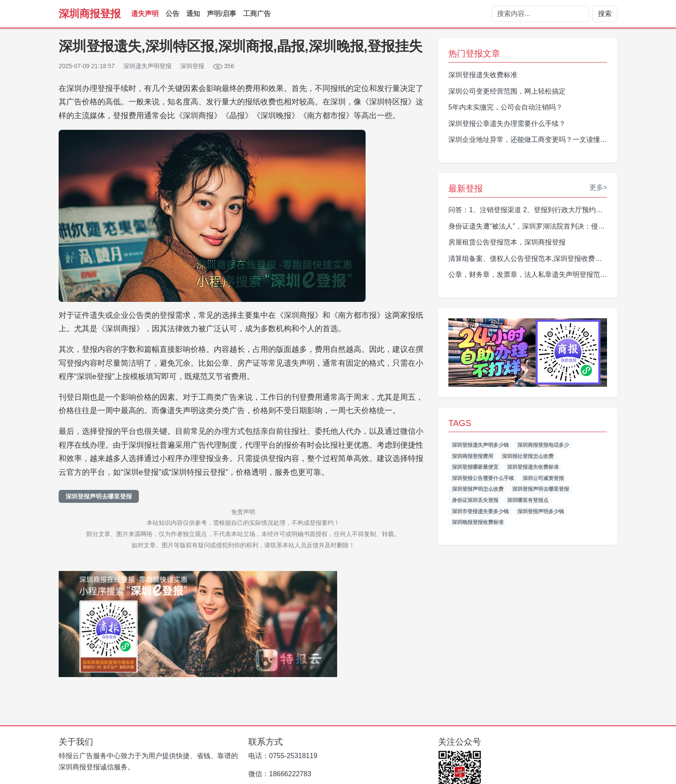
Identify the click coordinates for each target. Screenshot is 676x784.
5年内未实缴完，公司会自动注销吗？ (505, 107)
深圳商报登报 (90, 14)
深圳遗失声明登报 (147, 66)
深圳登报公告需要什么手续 (483, 478)
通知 (193, 14)
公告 (172, 14)
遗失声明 (145, 14)
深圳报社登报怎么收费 (528, 456)
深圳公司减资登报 (543, 478)
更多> (598, 187)
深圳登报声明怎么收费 (478, 489)
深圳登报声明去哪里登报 (99, 496)
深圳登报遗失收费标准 (483, 75)
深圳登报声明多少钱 (541, 511)
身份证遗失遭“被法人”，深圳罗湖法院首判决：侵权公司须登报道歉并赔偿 (561, 226)
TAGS (460, 423)
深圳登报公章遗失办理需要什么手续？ (507, 124)
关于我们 (76, 742)
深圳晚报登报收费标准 (478, 522)
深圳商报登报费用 (473, 456)
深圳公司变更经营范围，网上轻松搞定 (507, 91)
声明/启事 (222, 14)
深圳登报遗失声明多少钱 (480, 445)
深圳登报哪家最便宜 (475, 467)
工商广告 (257, 14)
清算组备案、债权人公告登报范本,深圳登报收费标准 (529, 259)
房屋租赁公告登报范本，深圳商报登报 (507, 242)
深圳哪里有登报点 (528, 500)
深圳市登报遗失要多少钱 (480, 511)
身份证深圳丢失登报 (475, 500)
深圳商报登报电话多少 (543, 445)
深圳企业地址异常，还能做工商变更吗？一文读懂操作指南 (538, 140)
